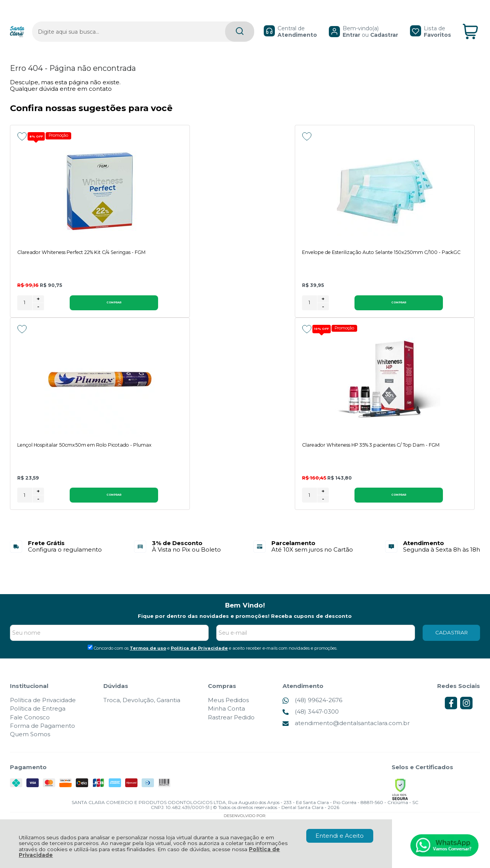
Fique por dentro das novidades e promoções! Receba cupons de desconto (245, 617)
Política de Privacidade (43, 702)
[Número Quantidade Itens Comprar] (25, 304)
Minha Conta (226, 710)
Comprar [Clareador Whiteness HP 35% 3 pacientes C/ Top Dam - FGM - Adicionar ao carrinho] (80, 496)
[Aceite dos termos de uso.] (90, 649)
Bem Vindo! (245, 607)
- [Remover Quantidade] (38, 307)
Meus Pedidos (228, 702)
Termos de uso (148, 650)
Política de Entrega (38, 710)
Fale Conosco (30, 719)
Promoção (62, 136)
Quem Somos (30, 736)
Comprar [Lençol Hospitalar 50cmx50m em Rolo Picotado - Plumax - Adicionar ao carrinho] (431, 303)
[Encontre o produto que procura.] (204, 19)
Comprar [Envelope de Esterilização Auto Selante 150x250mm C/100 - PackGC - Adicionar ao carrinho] (255, 303)
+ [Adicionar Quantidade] (38, 300)
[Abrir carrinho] (470, 19)
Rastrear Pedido (231, 719)
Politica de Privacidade (199, 650)
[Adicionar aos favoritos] (22, 136)
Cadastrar (367, 21)
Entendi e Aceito (340, 836)
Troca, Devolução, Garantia (142, 702)
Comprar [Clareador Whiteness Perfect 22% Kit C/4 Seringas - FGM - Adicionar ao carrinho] (80, 303)
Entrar (334, 21)
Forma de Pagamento (42, 727)
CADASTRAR (452, 634)
